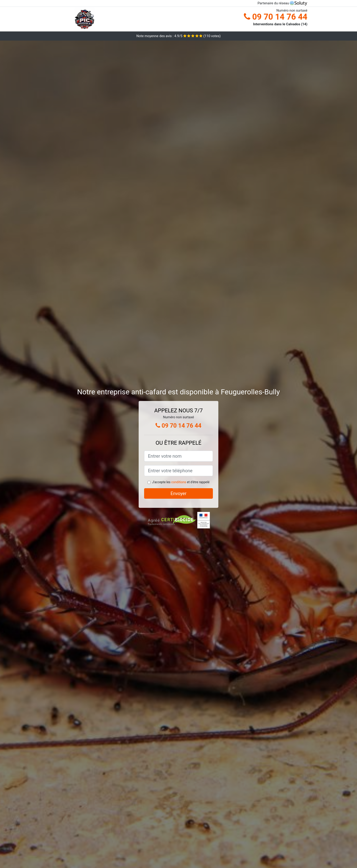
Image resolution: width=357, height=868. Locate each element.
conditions (179, 482)
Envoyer (178, 493)
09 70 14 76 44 (276, 17)
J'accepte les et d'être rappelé (181, 482)
